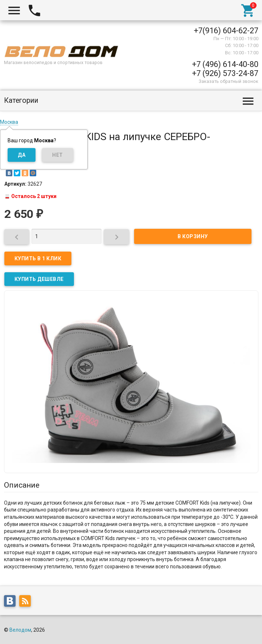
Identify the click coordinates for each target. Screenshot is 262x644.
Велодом (20, 630)
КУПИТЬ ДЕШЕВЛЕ (39, 279)
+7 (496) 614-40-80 (225, 64)
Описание (22, 485)
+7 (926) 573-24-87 (225, 73)
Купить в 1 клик (38, 258)
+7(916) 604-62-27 (226, 31)
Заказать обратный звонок (228, 81)
